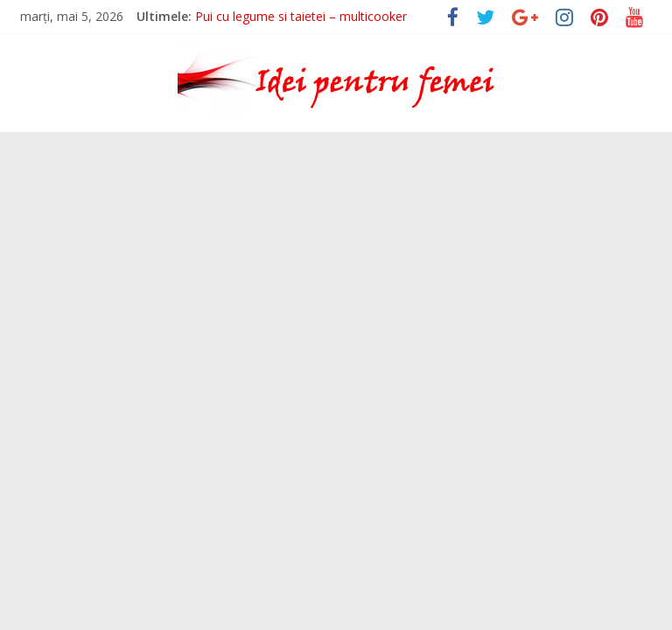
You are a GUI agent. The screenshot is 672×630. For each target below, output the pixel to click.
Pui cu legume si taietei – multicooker (301, 16)
